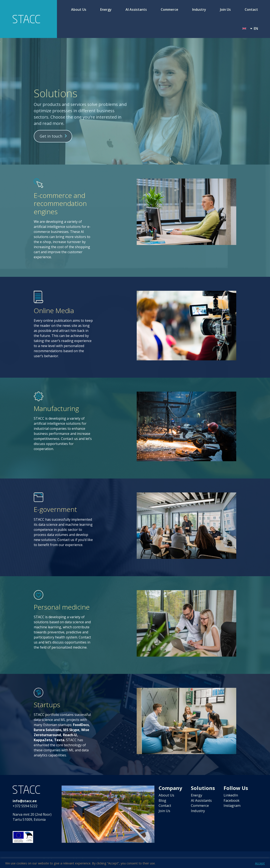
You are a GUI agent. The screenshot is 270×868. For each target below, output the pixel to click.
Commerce (169, 9)
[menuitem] (250, 28)
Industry (199, 9)
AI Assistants (136, 9)
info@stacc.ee (25, 801)
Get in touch (51, 136)
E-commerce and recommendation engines (60, 203)
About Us (79, 9)
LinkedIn (231, 795)
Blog (163, 801)
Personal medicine (62, 607)
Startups (47, 705)
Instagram (233, 806)
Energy (106, 9)
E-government (55, 509)
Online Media (54, 310)
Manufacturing (56, 408)
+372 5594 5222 (25, 806)
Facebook (232, 801)
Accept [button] (260, 863)
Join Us (225, 9)
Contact (251, 9)
